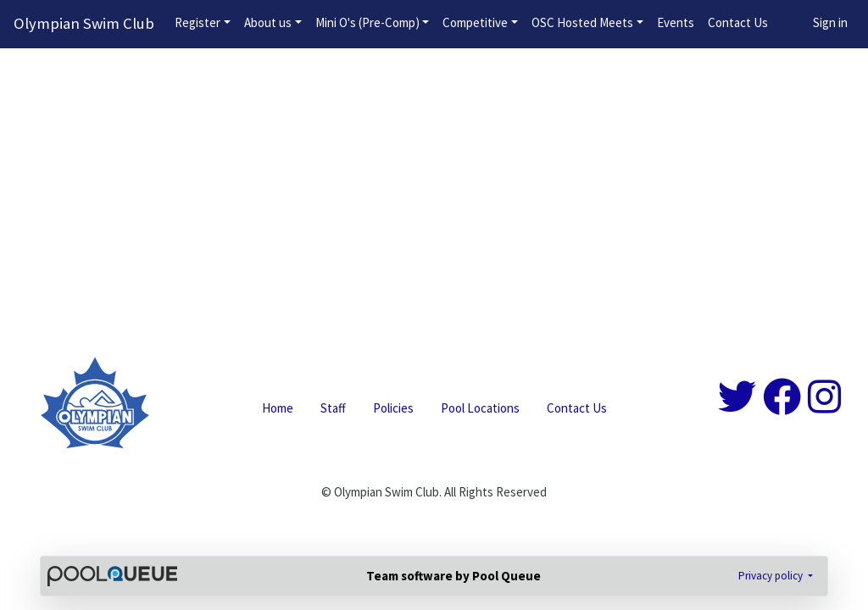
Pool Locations (480, 408)
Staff (333, 408)
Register (198, 22)
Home (278, 408)
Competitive (475, 22)
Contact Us (738, 22)
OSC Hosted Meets (582, 22)
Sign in (830, 22)
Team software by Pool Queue (453, 576)
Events (676, 22)
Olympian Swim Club (84, 23)
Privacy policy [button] (772, 576)
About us (268, 22)
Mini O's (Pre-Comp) (367, 22)
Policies (393, 408)
